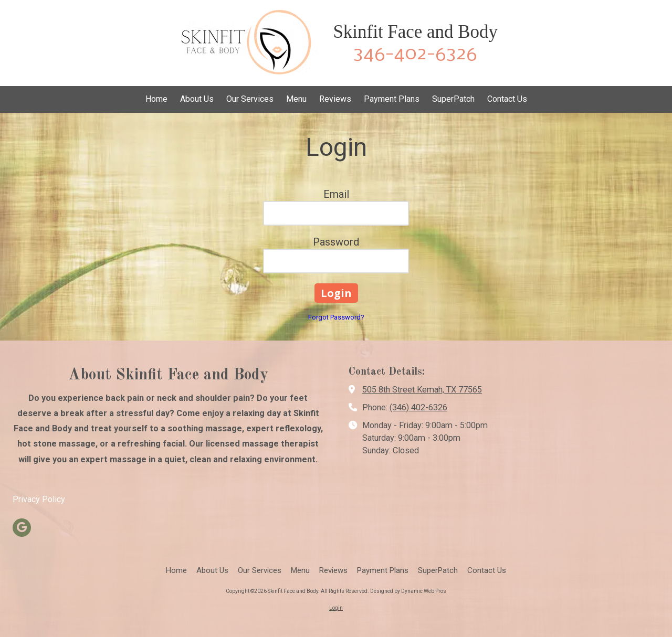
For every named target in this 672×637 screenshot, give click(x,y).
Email (336, 194)
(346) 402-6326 (418, 407)
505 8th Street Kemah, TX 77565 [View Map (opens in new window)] (422, 390)
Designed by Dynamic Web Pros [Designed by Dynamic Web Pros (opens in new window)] (408, 591)
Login (336, 608)
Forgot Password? (336, 317)
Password (336, 242)
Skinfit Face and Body (415, 32)
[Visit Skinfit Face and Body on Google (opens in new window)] (22, 528)
